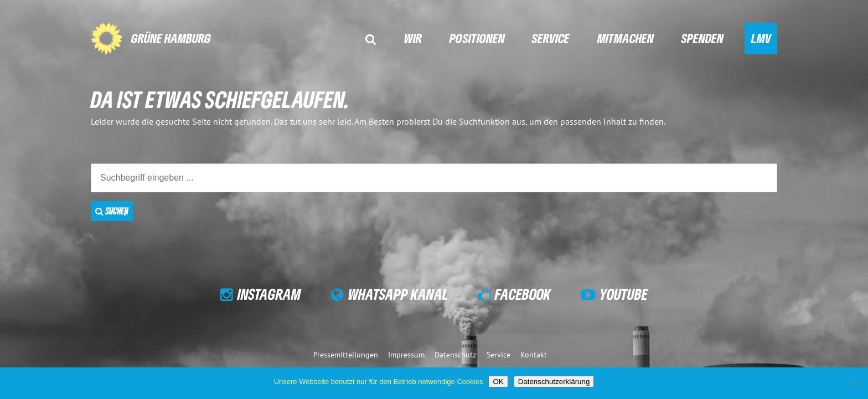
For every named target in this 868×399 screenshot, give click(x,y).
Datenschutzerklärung (554, 382)
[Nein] (854, 383)
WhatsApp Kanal (398, 294)
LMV (761, 38)
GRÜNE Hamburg (171, 38)
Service (551, 38)
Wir (413, 38)
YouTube (624, 294)
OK (498, 382)
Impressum (406, 354)
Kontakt (534, 354)
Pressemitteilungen (346, 354)
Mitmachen (626, 38)
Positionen (477, 38)
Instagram (269, 294)
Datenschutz (455, 354)
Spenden (702, 38)
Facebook (523, 294)
